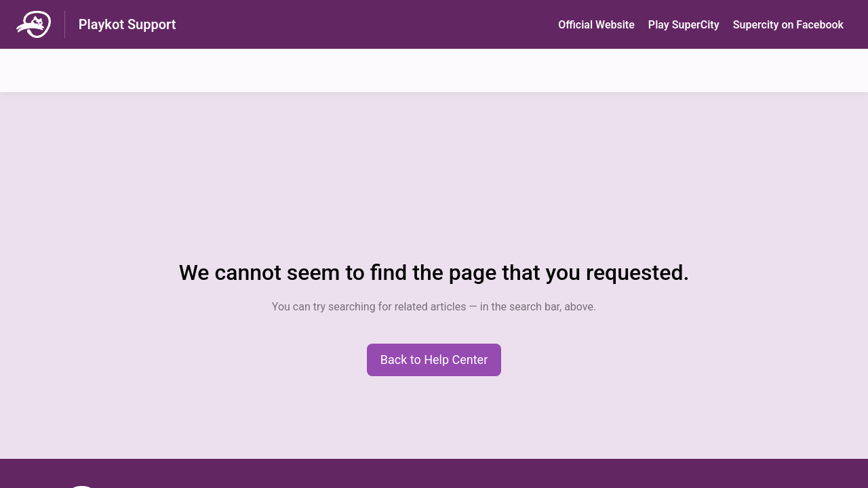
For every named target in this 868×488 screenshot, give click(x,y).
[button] (434, 360)
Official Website (596, 25)
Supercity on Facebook (788, 25)
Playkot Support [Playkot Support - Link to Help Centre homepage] (127, 24)
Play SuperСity (684, 25)
